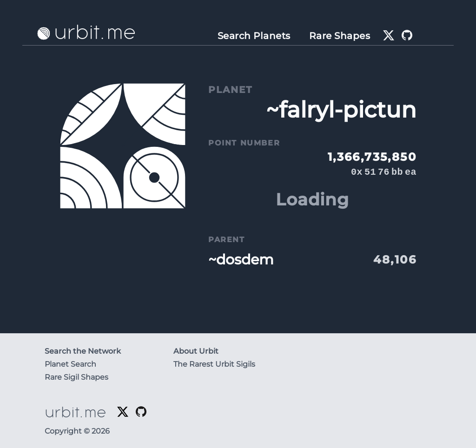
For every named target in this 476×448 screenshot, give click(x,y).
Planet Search (70, 364)
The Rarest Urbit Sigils (214, 364)
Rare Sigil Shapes (76, 377)
